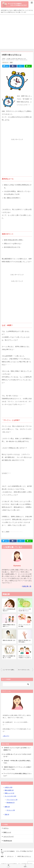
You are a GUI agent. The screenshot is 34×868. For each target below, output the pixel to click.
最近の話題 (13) (9, 790)
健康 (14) (7, 807)
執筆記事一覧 (27, 586)
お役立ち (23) (8, 787)
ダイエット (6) (11, 810)
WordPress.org (8, 841)
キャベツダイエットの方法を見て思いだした (25, 610)
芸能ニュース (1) (9, 793)
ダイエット (5, 63)
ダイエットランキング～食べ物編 (25, 626)
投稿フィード (7, 832)
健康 (11, 63)
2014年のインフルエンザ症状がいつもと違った (25, 657)
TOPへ (26, 866)
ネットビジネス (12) (10, 796)
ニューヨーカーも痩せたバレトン (10, 670)
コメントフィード (9, 836)
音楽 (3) (7, 814)
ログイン (6, 828)
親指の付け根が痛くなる (9, 640)
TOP (17, 852)
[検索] (16, 684)
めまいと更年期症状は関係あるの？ (9, 610)
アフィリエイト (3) (12, 800)
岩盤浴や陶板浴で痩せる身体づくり (9, 626)
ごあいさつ (6, 736)
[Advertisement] (17, 32)
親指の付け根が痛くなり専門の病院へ (25, 641)
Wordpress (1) (11, 803)
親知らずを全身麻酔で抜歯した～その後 (9, 657)
